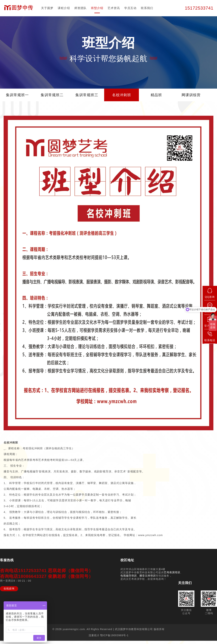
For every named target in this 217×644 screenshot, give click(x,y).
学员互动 (130, 8)
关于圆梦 (47, 8)
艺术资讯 (114, 8)
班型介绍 (97, 8)
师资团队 (80, 8)
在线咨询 (9, 588)
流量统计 (94, 635)
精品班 (156, 95)
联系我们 (147, 8)
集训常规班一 (17, 95)
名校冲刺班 (122, 95)
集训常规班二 (52, 95)
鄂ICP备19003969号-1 (114, 635)
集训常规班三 (87, 95)
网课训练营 (191, 95)
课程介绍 (64, 8)
